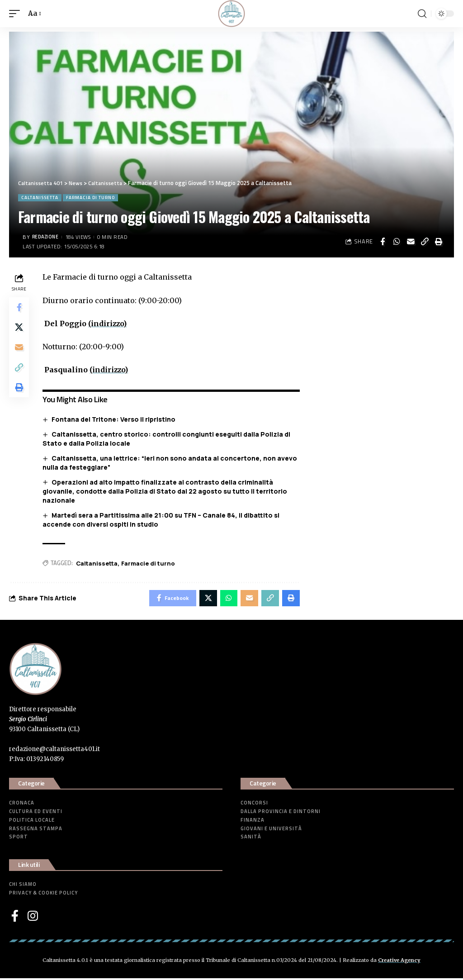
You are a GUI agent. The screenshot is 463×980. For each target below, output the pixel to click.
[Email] (411, 242)
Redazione (47, 237)
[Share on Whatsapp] (397, 242)
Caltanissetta (40, 197)
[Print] (439, 242)
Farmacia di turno (90, 197)
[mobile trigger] (17, 13)
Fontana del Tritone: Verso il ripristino (115, 419)
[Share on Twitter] (20, 330)
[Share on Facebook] (383, 242)
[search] (422, 14)
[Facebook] (15, 918)
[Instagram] (33, 918)
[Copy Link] (425, 242)
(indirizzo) (110, 323)
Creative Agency (399, 962)
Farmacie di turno (150, 563)
